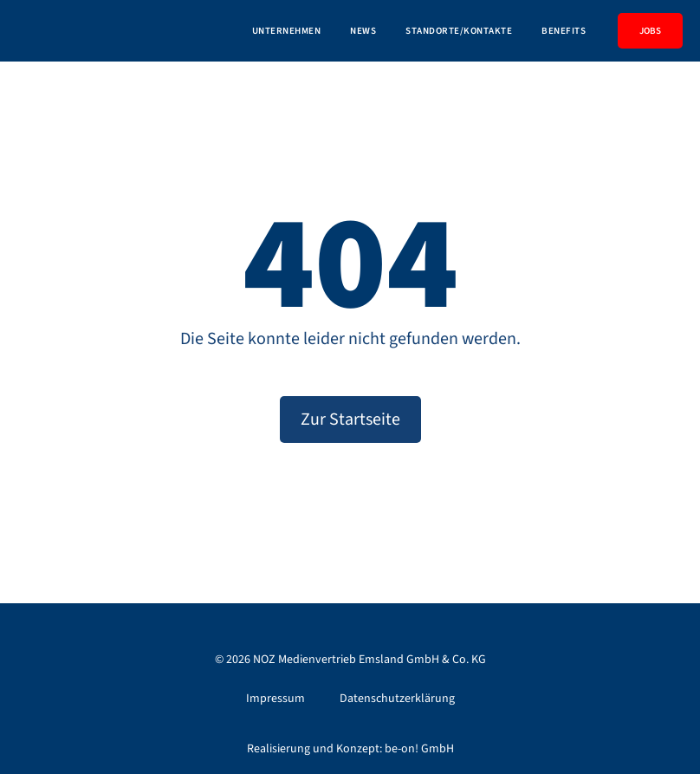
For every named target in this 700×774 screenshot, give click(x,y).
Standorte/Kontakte (459, 31)
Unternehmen (287, 31)
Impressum (275, 699)
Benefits (564, 31)
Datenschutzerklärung (397, 699)
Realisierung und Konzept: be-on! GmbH (350, 749)
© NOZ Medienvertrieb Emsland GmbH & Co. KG (350, 660)
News (363, 31)
